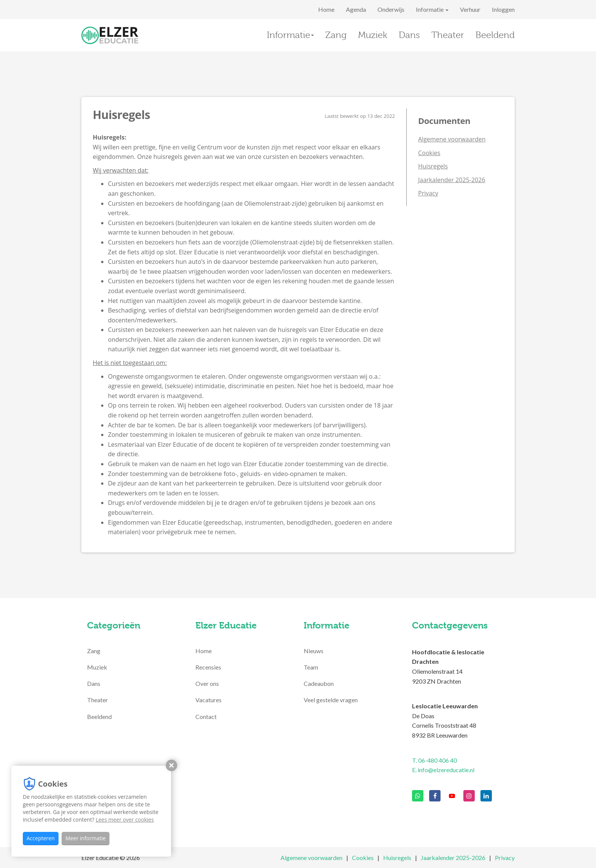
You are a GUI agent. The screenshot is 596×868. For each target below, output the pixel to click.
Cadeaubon (319, 683)
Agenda (356, 9)
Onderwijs (391, 9)
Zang (94, 651)
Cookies (429, 153)
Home (326, 9)
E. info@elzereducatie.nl (443, 770)
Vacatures (208, 700)
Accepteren (41, 838)
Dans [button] (409, 35)
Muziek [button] (373, 35)
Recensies (208, 667)
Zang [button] (336, 35)
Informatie (432, 9)
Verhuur (470, 9)
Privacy (428, 193)
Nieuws (314, 651)
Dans (94, 683)
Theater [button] (448, 35)
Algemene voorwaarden (452, 139)
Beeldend (99, 716)
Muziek (97, 667)
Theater (97, 700)
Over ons (207, 683)
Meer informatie (86, 838)
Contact (206, 716)
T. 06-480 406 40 (434, 760)
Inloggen (503, 9)
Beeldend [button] (495, 35)
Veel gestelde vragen (331, 700)
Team (311, 667)
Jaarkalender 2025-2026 (452, 180)
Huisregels (433, 166)
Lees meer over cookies (125, 820)
